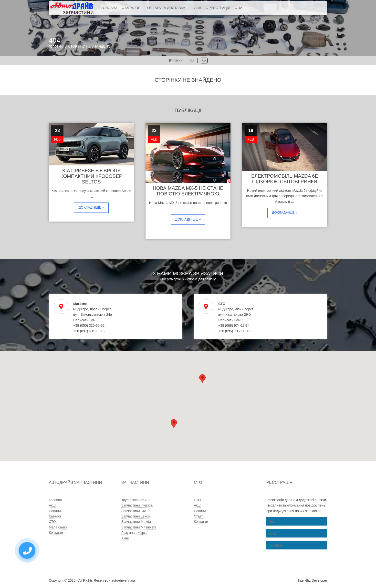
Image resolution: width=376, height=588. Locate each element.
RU (192, 61)
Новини (55, 511)
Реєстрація (219, 8)
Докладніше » (91, 207)
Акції (197, 8)
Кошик (176, 61)
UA (240, 8)
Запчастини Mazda (136, 522)
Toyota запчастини (136, 500)
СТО (52, 522)
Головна (109, 8)
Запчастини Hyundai (137, 505)
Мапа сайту (58, 527)
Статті (199, 516)
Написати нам (84, 320)
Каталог (132, 8)
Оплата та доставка (166, 8)
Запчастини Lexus (136, 516)
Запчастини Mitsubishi (139, 527)
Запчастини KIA (134, 511)
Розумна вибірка (134, 533)
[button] (174, 424)
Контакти (56, 533)
